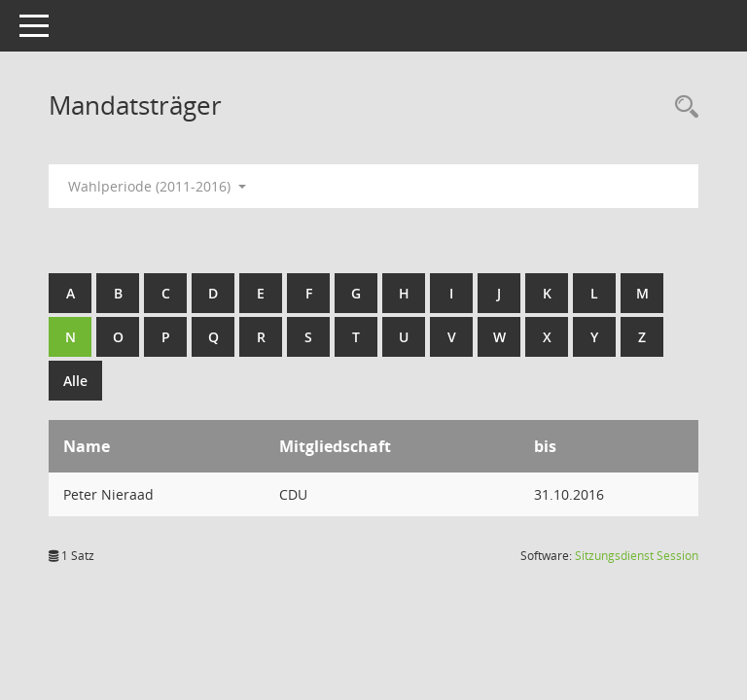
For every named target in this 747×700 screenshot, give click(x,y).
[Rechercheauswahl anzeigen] (682, 107)
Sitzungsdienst (637, 556)
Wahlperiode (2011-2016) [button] (157, 186)
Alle (75, 381)
